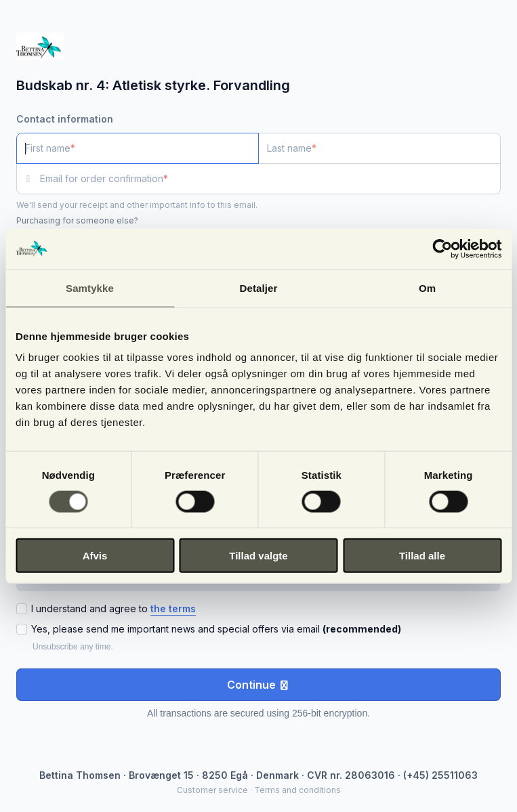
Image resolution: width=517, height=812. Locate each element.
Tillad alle (422, 556)
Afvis (95, 556)
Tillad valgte (258, 556)
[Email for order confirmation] (270, 179)
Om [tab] (427, 287)
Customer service (212, 790)
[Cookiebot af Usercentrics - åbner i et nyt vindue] (442, 249)
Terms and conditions (297, 790)
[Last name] (379, 148)
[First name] (138, 148)
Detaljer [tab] (259, 287)
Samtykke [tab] (90, 287)
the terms (173, 608)
